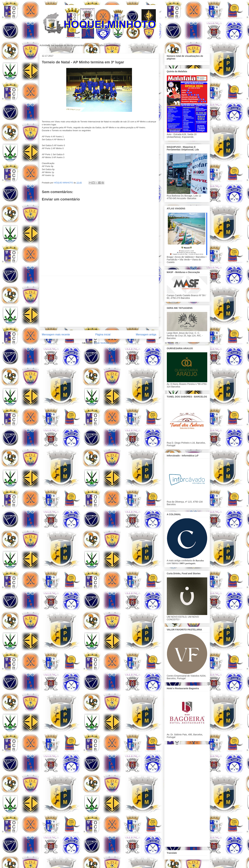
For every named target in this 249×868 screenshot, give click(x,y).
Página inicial (103, 335)
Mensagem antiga (146, 335)
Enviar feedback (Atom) (105, 343)
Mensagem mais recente (56, 335)
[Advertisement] (99, 301)
